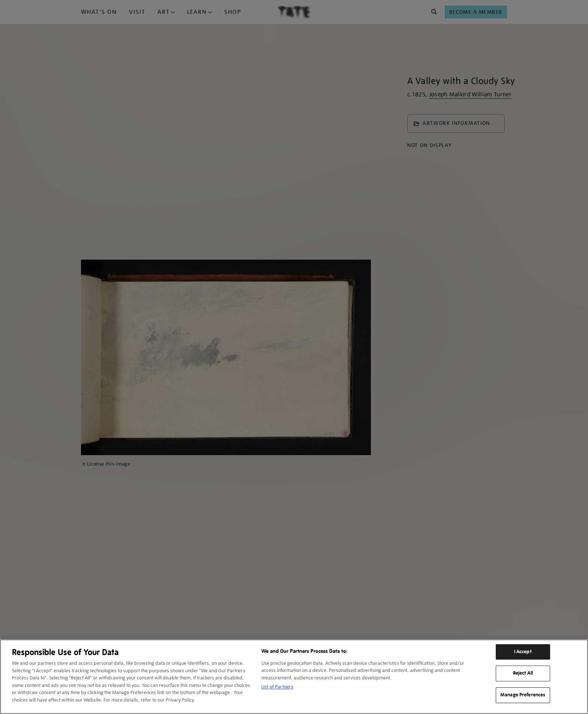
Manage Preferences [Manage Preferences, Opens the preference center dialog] (523, 695)
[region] (294, 677)
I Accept (523, 652)
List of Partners (277, 687)
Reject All (523, 673)
